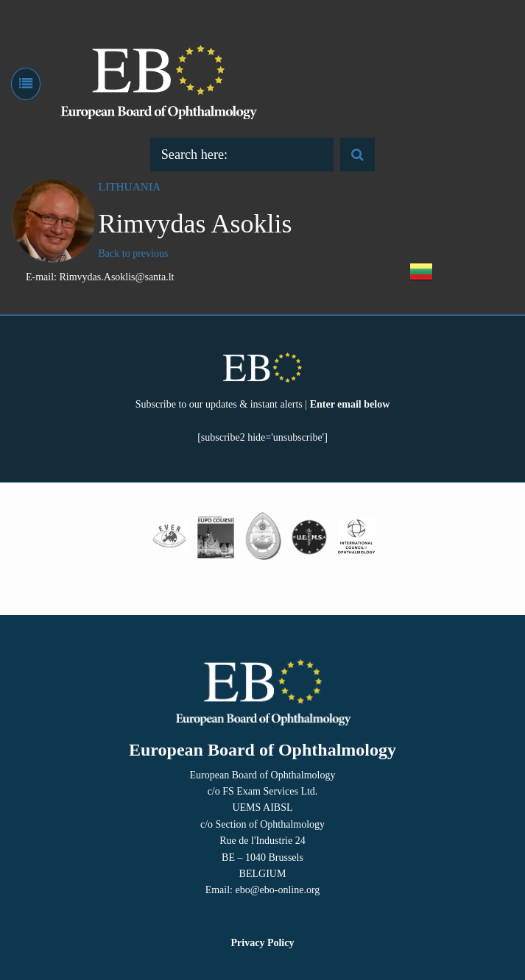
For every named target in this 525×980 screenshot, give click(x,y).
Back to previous (134, 253)
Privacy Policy (263, 943)
